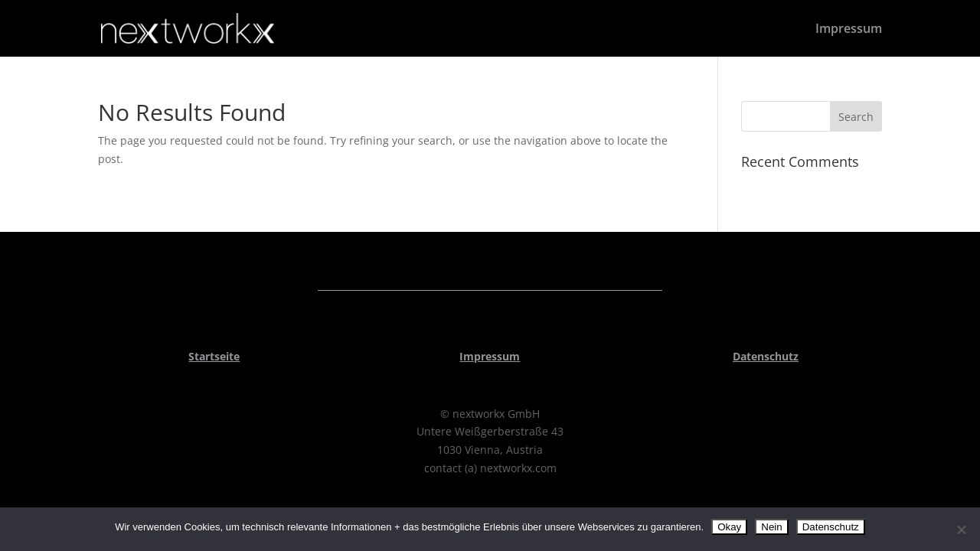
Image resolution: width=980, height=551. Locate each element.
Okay (729, 527)
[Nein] (961, 530)
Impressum (849, 30)
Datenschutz (766, 356)
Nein (771, 527)
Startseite (214, 356)
